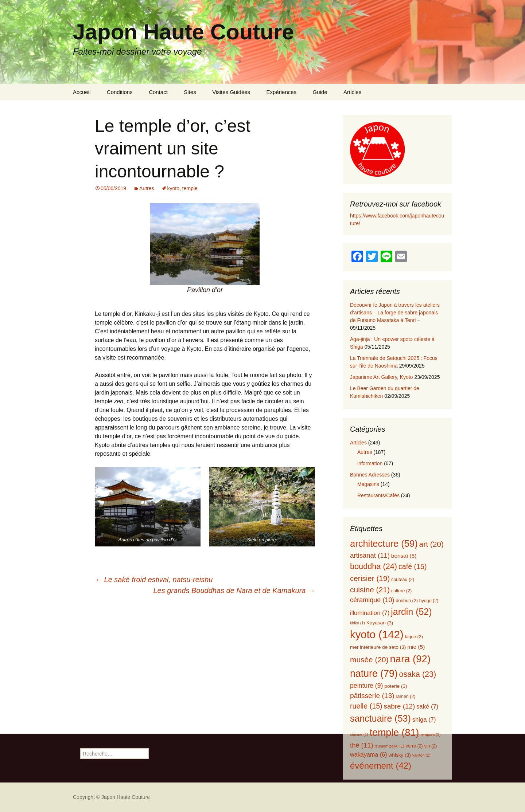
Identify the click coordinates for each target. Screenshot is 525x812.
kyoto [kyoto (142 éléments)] (377, 634)
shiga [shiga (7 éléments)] (424, 720)
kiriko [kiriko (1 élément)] (357, 623)
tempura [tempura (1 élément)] (430, 734)
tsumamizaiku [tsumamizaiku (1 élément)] (390, 746)
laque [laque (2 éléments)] (414, 637)
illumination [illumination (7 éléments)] (370, 613)
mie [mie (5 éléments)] (416, 647)
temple (190, 188)
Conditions (120, 92)
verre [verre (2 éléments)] (414, 746)
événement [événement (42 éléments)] (381, 766)
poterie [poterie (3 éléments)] (396, 686)
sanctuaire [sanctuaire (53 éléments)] (380, 718)
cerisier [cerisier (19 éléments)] (370, 578)
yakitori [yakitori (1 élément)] (421, 755)
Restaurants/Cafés (378, 495)
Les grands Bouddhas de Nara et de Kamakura (234, 591)
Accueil (82, 92)
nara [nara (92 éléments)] (410, 659)
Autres (147, 188)
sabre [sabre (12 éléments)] (400, 706)
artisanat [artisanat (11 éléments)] (370, 555)
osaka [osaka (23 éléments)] (418, 674)
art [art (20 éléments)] (431, 544)
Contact (158, 92)
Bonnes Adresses (370, 475)
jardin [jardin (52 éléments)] (411, 612)
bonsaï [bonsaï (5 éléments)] (404, 556)
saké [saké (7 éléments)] (427, 707)
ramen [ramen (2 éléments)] (405, 697)
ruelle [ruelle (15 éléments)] (366, 706)
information (370, 463)
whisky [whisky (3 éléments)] (399, 755)
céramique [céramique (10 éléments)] (372, 600)
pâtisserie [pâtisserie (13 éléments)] (372, 696)
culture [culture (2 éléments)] (401, 591)
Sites (190, 92)
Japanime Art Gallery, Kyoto (381, 377)
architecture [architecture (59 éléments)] (384, 544)
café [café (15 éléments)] (413, 566)
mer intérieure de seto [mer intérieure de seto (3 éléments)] (378, 647)
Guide (320, 92)
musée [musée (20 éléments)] (369, 660)
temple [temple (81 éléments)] (394, 733)
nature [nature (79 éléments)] (374, 674)
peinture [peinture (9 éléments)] (366, 686)
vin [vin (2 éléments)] (431, 746)
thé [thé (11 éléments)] (362, 745)
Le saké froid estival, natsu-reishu (154, 580)
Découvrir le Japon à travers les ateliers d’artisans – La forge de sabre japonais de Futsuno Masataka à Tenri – (395, 313)
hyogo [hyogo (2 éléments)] (429, 601)
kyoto (173, 188)
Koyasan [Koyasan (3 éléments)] (380, 623)
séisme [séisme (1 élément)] (359, 734)
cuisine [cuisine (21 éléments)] (370, 590)
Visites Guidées (231, 92)
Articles (352, 92)
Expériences (282, 92)
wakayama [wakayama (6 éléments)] (369, 754)
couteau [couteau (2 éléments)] (403, 580)
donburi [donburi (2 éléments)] (407, 601)
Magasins (368, 484)
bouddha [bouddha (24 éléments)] (374, 566)
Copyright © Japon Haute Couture (111, 797)
